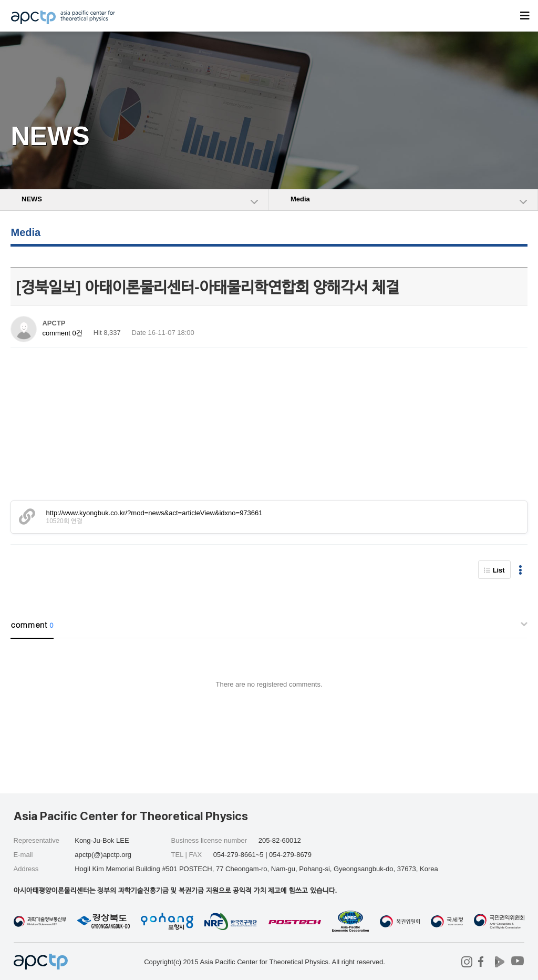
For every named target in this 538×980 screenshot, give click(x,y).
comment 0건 (62, 333)
